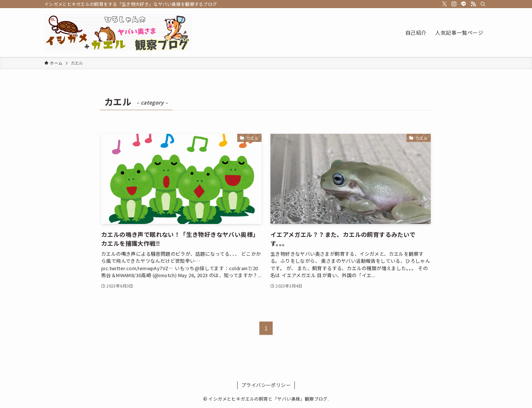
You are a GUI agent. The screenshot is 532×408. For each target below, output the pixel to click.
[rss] (473, 4)
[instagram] (454, 4)
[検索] (483, 4)
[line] (464, 4)
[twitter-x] (444, 4)
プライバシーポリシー (266, 385)
